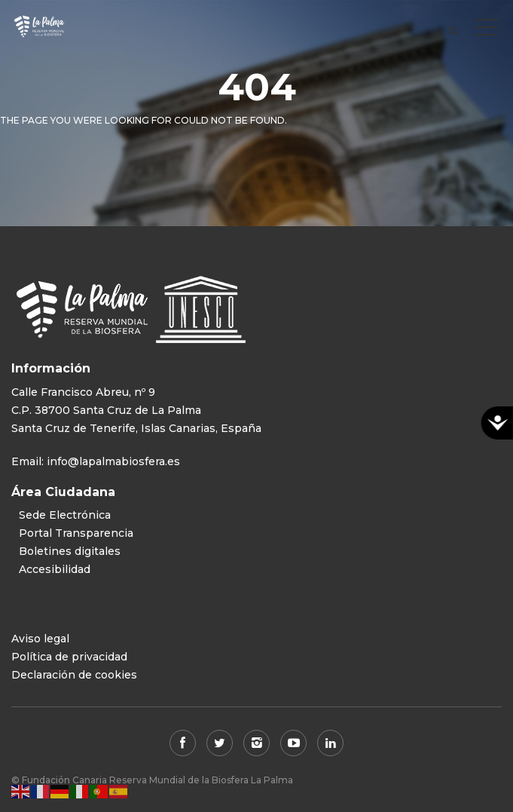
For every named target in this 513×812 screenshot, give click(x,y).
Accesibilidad (55, 569)
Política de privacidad (69, 657)
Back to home (194, 159)
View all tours (315, 159)
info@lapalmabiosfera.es (113, 461)
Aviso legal (40, 639)
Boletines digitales (70, 551)
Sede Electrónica (65, 515)
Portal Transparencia (76, 533)
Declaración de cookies (74, 675)
